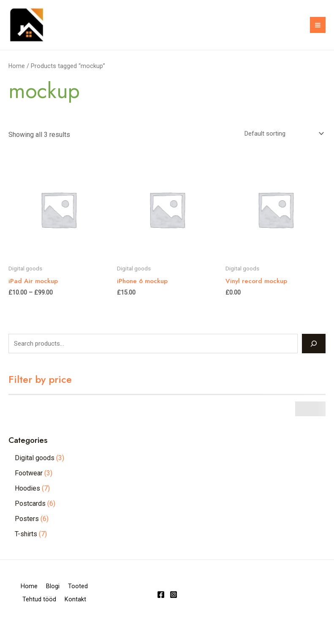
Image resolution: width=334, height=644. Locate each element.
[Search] (314, 356)
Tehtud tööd (73, 611)
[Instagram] (174, 611)
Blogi (71, 599)
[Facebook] (161, 611)
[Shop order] (280, 146)
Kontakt (54, 622)
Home (17, 77)
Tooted (29, 611)
